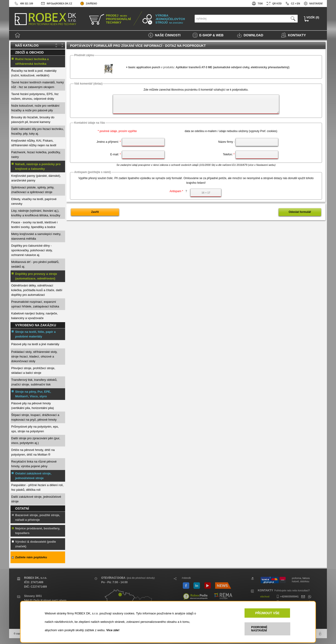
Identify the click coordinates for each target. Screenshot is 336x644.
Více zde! (113, 630)
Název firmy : (226, 142)
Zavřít (95, 212)
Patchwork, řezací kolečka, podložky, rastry (36, 155)
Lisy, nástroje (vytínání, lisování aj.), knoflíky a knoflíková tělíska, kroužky (36, 213)
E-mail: (115, 154)
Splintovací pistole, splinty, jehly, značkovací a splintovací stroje (33, 190)
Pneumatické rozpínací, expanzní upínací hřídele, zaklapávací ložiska (35, 304)
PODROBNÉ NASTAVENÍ (259, 629)
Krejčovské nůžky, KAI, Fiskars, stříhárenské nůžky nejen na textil (34, 143)
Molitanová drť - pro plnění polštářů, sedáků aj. (35, 264)
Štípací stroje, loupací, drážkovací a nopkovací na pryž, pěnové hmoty (35, 417)
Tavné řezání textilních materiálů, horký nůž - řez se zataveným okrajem (37, 85)
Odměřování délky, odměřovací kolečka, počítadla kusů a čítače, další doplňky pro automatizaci (37, 290)
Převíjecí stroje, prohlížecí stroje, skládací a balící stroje (33, 370)
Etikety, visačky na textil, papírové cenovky (34, 201)
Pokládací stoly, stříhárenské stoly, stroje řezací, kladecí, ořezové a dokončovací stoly (34, 356)
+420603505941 (287, 596)
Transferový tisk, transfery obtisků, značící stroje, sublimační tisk (34, 382)
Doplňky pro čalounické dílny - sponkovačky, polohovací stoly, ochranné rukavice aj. (32, 250)
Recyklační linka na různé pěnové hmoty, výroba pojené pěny (34, 464)
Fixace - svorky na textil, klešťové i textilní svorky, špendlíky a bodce (34, 225)
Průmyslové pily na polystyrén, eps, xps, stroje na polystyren (35, 429)
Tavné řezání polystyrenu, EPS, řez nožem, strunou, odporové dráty (35, 96)
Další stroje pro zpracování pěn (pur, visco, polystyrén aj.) (36, 441)
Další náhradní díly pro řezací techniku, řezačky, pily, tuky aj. (37, 131)
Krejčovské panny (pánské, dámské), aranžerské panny (36, 178)
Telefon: (229, 154)
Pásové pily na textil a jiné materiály (35, 344)
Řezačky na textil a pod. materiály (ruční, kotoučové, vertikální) (34, 73)
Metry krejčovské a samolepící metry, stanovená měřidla (36, 236)
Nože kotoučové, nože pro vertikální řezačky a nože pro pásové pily (35, 108)
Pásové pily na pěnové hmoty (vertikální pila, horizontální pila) (33, 406)
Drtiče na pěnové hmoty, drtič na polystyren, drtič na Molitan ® (33, 452)
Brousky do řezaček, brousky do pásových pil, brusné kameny (33, 120)
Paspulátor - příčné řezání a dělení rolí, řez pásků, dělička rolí (37, 487)
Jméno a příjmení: (109, 142)
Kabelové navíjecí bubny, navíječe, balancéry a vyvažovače (35, 316)
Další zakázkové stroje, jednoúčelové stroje (36, 499)
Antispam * (178, 191)
